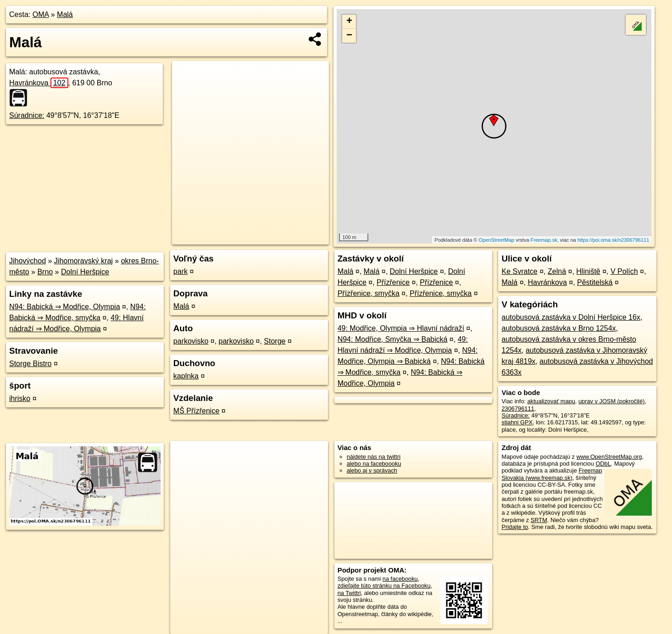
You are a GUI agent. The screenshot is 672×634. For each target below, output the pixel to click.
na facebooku (400, 579)
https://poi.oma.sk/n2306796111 (614, 240)
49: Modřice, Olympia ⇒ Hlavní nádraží (401, 328)
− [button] (349, 36)
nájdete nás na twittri (374, 457)
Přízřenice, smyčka (369, 293)
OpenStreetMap (496, 240)
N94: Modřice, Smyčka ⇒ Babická (393, 339)
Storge (275, 341)
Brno (45, 272)
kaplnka (186, 376)
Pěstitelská (595, 282)
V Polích (624, 271)
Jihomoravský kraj (83, 261)
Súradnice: (27, 115)
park (180, 271)
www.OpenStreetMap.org (609, 457)
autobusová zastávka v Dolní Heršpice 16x (571, 317)
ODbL (603, 464)
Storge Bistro (30, 364)
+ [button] (349, 22)
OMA (41, 14)
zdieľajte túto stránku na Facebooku (384, 586)
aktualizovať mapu (551, 401)
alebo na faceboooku (374, 464)
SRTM (539, 520)
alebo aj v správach (372, 470)
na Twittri (349, 593)
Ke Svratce (519, 271)
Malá (65, 14)
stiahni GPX (517, 422)
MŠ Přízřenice (196, 411)
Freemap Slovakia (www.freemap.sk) (552, 474)
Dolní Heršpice (85, 272)
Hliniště (588, 271)
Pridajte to (515, 527)
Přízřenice (393, 282)
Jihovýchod (28, 261)
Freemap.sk (544, 240)
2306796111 (518, 409)
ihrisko (20, 398)
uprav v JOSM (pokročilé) (611, 401)
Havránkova (39, 83)
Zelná (557, 271)
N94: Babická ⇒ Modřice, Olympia (65, 307)
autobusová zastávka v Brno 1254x (558, 328)
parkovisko (191, 341)
